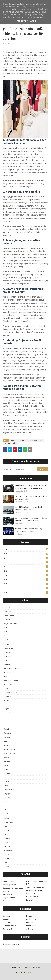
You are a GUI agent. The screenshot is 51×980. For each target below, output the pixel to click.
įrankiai (6, 701)
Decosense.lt (7, 929)
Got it (33, 21)
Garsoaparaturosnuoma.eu (36, 887)
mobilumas (8, 733)
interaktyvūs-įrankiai (35, 440)
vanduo (6, 858)
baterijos (7, 620)
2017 (26, 588)
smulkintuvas (9, 822)
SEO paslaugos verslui (11, 944)
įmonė (6, 688)
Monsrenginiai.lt (32, 897)
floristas (7, 664)
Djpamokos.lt (8, 891)
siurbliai (7, 818)
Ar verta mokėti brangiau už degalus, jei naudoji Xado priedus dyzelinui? (31, 519)
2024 (26, 558)
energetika (7, 656)
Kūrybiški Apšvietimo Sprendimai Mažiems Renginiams (28, 508)
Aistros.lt (29, 929)
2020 (26, 575)
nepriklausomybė (10, 749)
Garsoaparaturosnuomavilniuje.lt (37, 883)
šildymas (7, 834)
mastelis (7, 729)
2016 (26, 593)
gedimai (7, 672)
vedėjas (6, 862)
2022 (26, 567)
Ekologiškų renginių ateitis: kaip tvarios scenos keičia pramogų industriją (31, 487)
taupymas (7, 842)
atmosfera (7, 612)
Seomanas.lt (7, 894)
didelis (6, 640)
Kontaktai (37, 967)
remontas (7, 786)
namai (6, 741)
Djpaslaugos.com (9, 885)
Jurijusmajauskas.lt (10, 898)
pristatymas (8, 777)
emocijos (7, 652)
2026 (26, 549)
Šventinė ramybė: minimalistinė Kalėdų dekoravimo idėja (31, 498)
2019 (26, 580)
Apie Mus (27, 967)
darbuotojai (8, 632)
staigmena (8, 830)
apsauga (7, 607)
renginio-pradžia (11, 443)
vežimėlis (7, 866)
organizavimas (9, 753)
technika (7, 846)
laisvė (6, 725)
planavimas (8, 765)
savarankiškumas (10, 806)
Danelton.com (8, 881)
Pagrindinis (16, 967)
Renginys (7, 794)
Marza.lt (29, 916)
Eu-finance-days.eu (10, 926)
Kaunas (6, 705)
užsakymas (8, 850)
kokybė (6, 709)
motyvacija (8, 737)
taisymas (7, 838)
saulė (6, 802)
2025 (26, 554)
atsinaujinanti (9, 616)
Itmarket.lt (6, 922)
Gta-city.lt (30, 922)
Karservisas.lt (7, 901)
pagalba (6, 757)
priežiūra (7, 773)
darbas (6, 628)
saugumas (7, 798)
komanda (7, 713)
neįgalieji (7, 745)
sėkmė (6, 810)
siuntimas (7, 814)
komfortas (7, 717)
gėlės (6, 676)
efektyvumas (8, 648)
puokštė (6, 782)
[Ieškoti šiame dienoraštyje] (20, 469)
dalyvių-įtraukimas (18, 440)
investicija (7, 697)
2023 (26, 562)
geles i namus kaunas (11, 680)
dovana (6, 644)
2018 (26, 584)
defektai (7, 636)
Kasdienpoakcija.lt (33, 919)
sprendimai (8, 826)
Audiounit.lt (31, 893)
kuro (5, 721)
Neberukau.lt (7, 916)
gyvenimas (8, 684)
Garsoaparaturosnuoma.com (14, 888)
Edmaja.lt (30, 900)
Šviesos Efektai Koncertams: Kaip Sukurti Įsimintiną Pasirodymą (29, 530)
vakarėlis (7, 854)
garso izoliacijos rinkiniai (13, 668)
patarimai (7, 761)
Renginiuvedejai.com (34, 890)
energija (7, 660)
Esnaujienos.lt (31, 926)
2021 (26, 571)
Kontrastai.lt (7, 919)
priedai (6, 769)
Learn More (22, 21)
